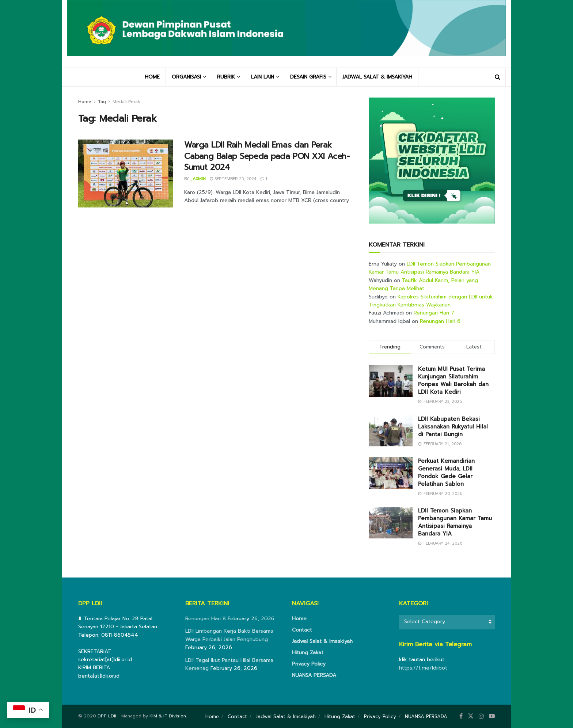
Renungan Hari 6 (440, 321)
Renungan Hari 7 (434, 313)
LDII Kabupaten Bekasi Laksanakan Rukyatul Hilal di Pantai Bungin (453, 427)
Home (85, 102)
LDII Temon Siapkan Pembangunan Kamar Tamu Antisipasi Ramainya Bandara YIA (430, 268)
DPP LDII (107, 716)
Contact (302, 630)
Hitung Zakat (308, 653)
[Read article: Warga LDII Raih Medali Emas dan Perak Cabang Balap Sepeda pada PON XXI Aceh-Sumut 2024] (126, 174)
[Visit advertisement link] (432, 161)
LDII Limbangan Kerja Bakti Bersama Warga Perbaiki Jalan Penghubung (229, 635)
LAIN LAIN (263, 77)
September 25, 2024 (233, 179)
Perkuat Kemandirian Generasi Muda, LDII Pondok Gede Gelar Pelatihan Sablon (446, 472)
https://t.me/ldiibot (423, 668)
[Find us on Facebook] (461, 716)
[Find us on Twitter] (471, 716)
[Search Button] (498, 77)
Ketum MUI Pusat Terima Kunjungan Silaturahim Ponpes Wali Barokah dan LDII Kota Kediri (453, 380)
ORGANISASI (186, 77)
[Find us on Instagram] (481, 716)
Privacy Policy (309, 664)
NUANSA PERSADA (314, 675)
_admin (198, 179)
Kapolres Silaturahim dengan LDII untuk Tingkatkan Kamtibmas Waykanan (431, 301)
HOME (152, 77)
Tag (102, 102)
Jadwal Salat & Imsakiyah (322, 641)
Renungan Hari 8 (206, 619)
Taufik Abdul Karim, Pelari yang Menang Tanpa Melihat (423, 284)
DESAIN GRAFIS (308, 77)
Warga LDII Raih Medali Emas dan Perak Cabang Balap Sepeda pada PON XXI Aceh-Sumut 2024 (267, 156)
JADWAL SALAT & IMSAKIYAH (377, 77)
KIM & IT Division (168, 716)
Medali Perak (126, 102)
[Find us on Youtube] (492, 716)
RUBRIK (226, 77)
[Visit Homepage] (286, 34)
